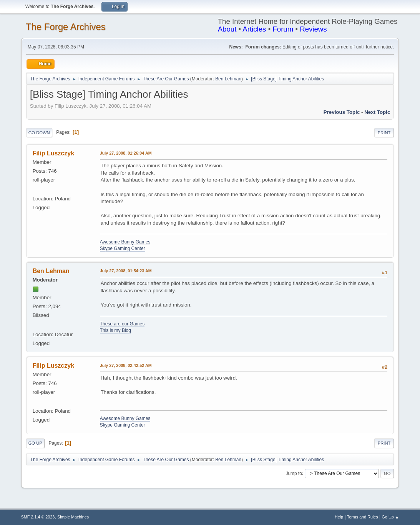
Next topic (377, 112)
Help (339, 517)
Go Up (35, 443)
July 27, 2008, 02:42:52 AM (126, 365)
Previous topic (342, 112)
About (227, 29)
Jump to (294, 473)
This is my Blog (115, 330)
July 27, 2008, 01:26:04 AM (126, 153)
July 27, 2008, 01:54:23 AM (126, 271)
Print (384, 133)
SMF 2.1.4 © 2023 (38, 517)
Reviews (313, 29)
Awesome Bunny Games (125, 242)
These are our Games (122, 324)
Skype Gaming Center (123, 248)
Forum (283, 29)
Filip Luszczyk (53, 153)
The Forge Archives (66, 27)
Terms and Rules (363, 517)
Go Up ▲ (391, 517)
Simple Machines (73, 517)
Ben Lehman (228, 79)
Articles (254, 29)
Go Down (39, 133)
